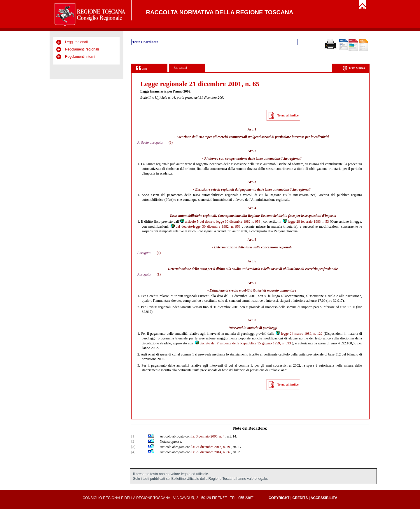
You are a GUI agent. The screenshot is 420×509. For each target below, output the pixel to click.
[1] (133, 436)
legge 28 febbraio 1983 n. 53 (306, 222)
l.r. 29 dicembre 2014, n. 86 (211, 452)
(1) (159, 274)
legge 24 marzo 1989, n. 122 (299, 334)
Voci (141, 68)
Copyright (279, 498)
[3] (133, 447)
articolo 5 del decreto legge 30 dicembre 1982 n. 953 (220, 222)
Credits (300, 498)
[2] (133, 442)
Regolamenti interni (80, 57)
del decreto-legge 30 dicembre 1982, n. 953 (205, 226)
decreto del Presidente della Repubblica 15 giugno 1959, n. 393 (243, 343)
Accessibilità (324, 498)
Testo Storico (354, 68)
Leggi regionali (76, 42)
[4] (133, 452)
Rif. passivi (180, 68)
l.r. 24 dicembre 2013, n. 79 (211, 447)
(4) (159, 253)
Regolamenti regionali (82, 49)
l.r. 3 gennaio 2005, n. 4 (208, 436)
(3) (171, 142)
